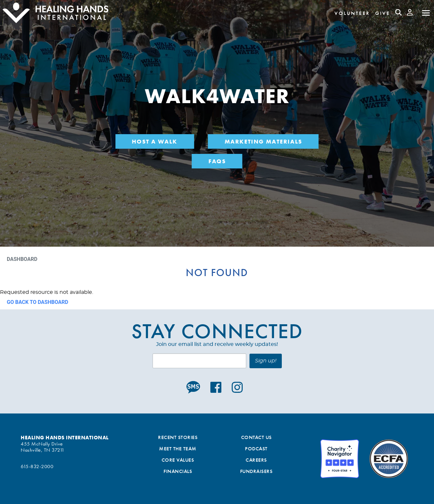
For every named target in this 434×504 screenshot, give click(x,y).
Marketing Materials (263, 141)
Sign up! (266, 361)
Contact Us (256, 437)
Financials (178, 471)
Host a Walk (155, 141)
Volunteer (352, 13)
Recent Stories (178, 437)
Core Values (178, 460)
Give (383, 13)
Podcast (256, 449)
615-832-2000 (37, 466)
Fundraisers (256, 471)
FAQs (217, 161)
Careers (256, 460)
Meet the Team (178, 449)
